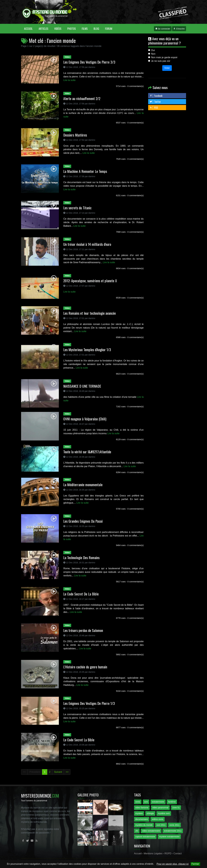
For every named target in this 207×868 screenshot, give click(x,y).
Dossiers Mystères (75, 135)
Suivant (58, 772)
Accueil (30, 29)
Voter (167, 68)
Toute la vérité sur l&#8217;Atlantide (87, 452)
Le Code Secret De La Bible (81, 594)
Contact (178, 853)
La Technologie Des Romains (81, 557)
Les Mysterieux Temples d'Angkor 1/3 (87, 350)
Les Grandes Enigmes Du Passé (83, 521)
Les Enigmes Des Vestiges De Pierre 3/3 (89, 62)
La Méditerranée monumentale (83, 485)
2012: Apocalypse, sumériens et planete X (90, 281)
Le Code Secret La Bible (79, 740)
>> (67, 772)
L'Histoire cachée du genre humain (85, 667)
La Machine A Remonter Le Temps (85, 171)
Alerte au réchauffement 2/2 (82, 98)
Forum (109, 29)
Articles (43, 29)
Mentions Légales (153, 853)
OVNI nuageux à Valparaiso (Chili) (85, 419)
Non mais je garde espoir (164, 57)
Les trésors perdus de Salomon (83, 630)
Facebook (156, 96)
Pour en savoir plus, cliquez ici (173, 864)
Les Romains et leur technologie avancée (90, 313)
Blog (96, 29)
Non (153, 54)
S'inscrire (179, 29)
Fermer (195, 864)
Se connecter (163, 29)
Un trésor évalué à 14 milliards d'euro (87, 244)
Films (85, 29)
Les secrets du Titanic (77, 208)
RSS (154, 108)
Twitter (155, 102)
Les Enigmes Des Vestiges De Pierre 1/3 (89, 703)
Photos (72, 29)
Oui (153, 50)
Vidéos (58, 29)
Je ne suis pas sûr (161, 61)
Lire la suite (69, 80)
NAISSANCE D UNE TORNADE (82, 386)
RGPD (168, 853)
